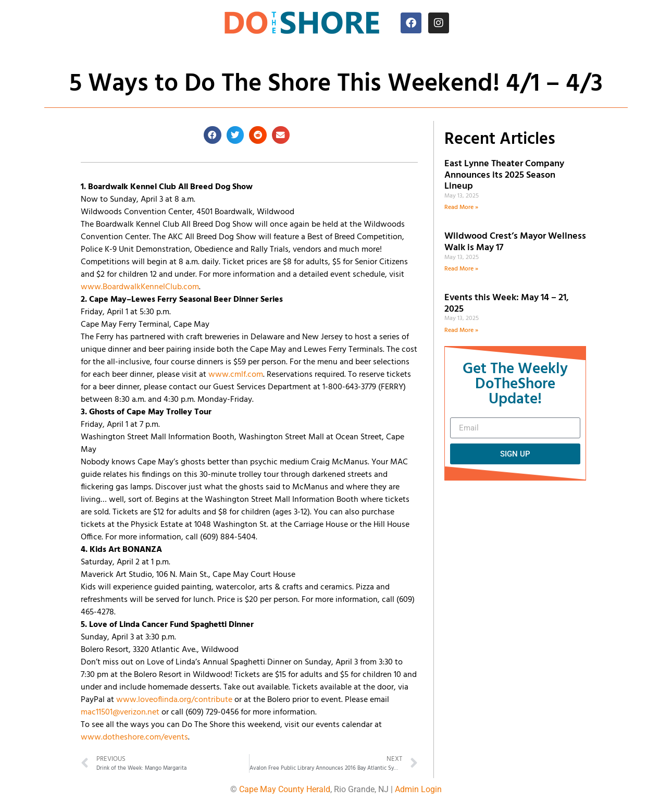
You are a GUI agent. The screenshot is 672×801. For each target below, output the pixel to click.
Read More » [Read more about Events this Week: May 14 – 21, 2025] (461, 330)
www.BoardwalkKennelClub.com (140, 287)
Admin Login (418, 789)
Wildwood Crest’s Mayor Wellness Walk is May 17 (515, 242)
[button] (213, 135)
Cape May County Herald (285, 789)
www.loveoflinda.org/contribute (174, 700)
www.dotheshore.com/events (134, 737)
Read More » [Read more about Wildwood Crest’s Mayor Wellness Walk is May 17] (461, 269)
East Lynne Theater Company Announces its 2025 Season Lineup (504, 175)
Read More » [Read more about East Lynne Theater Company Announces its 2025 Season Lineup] (461, 207)
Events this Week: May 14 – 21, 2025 (507, 304)
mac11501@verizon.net (120, 712)
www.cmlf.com (236, 375)
